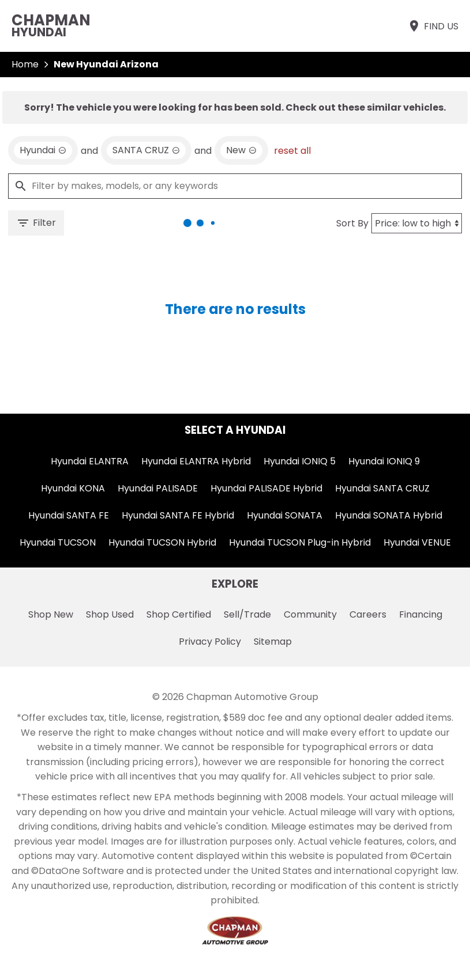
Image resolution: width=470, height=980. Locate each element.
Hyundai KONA (73, 488)
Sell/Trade (247, 614)
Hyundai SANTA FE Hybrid (178, 515)
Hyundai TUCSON (58, 542)
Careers (368, 614)
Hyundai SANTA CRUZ (382, 488)
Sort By (352, 223)
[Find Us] (433, 26)
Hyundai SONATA (285, 515)
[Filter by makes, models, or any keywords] (235, 186)
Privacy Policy (210, 642)
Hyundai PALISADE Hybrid (266, 488)
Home (25, 64)
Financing (421, 614)
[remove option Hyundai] (43, 150)
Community (310, 614)
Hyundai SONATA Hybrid (389, 515)
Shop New (51, 614)
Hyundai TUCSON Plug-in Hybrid (300, 542)
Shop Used (110, 614)
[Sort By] (417, 223)
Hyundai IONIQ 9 (384, 461)
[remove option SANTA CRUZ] (146, 150)
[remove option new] (241, 150)
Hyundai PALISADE (158, 488)
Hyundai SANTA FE (69, 515)
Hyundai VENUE (417, 542)
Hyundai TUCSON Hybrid (162, 542)
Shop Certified (179, 614)
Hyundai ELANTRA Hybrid (196, 461)
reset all (292, 151)
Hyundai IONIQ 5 (300, 461)
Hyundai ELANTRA (90, 461)
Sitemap (273, 642)
